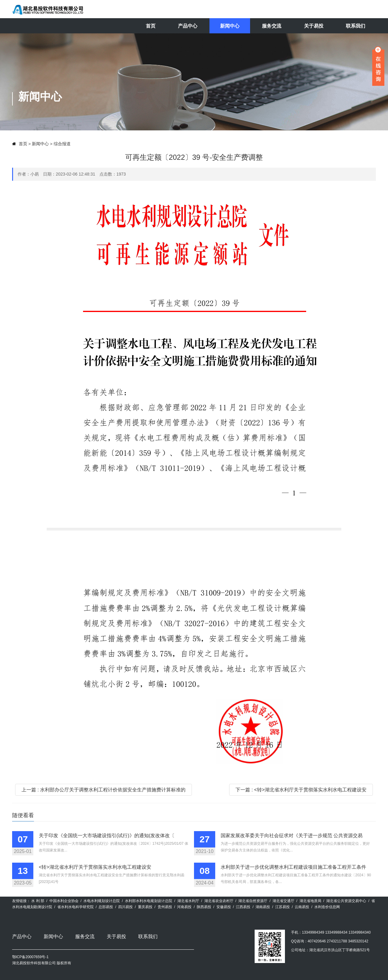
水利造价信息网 (327, 907)
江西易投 (243, 907)
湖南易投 (263, 907)
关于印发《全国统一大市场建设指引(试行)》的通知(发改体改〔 (107, 836)
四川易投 (125, 907)
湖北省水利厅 (188, 901)
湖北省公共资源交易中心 (346, 901)
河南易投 (184, 907)
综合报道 (62, 144)
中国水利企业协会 (64, 901)
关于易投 (314, 26)
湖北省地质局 (310, 901)
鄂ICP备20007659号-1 (30, 957)
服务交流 (272, 26)
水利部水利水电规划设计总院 (149, 901)
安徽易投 (224, 907)
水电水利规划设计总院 (102, 901)
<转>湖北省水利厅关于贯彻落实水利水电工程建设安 (95, 867)
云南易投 (302, 907)
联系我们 (356, 26)
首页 (151, 26)
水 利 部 (38, 901)
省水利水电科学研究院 (75, 907)
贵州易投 (165, 907)
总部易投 (106, 907)
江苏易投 (283, 907)
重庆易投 (145, 907)
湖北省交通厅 (283, 901)
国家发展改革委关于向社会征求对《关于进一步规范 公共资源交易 (292, 836)
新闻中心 (230, 26)
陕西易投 (204, 907)
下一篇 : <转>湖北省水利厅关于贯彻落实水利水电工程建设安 (301, 790)
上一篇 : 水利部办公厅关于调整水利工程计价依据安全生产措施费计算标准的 (104, 790)
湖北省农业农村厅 (219, 901)
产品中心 (188, 26)
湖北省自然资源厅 (253, 901)
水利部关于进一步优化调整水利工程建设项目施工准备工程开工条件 (293, 867)
